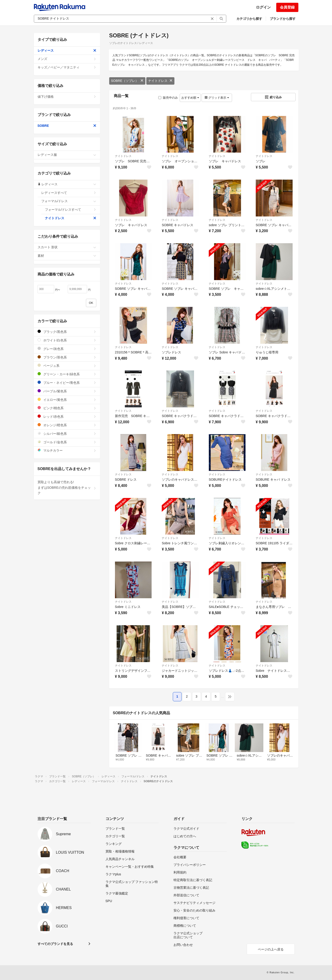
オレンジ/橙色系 (67, 425)
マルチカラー (67, 450)
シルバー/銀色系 (67, 434)
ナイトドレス (160, 81)
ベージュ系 (67, 366)
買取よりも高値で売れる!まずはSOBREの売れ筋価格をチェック (67, 488)
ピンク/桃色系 (67, 408)
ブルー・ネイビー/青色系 (67, 383)
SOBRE (67, 126)
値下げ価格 (67, 97)
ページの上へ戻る (271, 949)
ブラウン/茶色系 (67, 357)
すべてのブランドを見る (55, 944)
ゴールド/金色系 (67, 442)
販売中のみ (168, 98)
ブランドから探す (283, 19)
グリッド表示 (217, 98)
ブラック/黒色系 (67, 332)
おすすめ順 (190, 98)
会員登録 (287, 7)
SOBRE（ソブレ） (127, 81)
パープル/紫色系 (67, 391)
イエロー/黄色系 (67, 400)
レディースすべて (69, 193)
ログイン (263, 7)
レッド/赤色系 (67, 416)
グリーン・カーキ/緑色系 (67, 374)
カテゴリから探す (249, 19)
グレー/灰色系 (67, 349)
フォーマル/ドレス (69, 201)
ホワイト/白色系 (67, 340)
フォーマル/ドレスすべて (71, 210)
